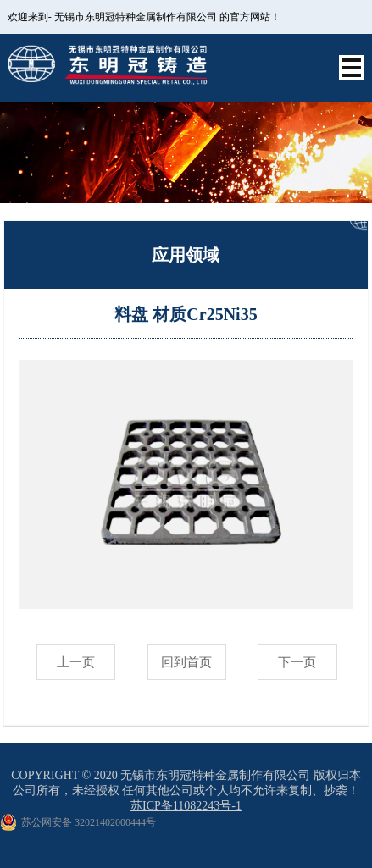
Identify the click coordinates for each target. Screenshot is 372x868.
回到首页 (186, 662)
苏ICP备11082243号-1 (186, 806)
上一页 (76, 662)
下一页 (297, 662)
